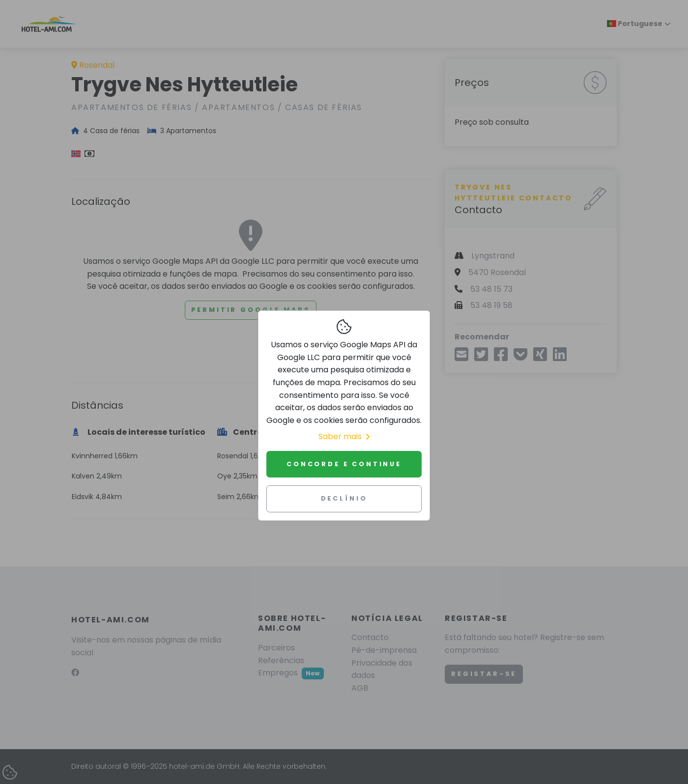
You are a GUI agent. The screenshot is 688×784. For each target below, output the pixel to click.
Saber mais (344, 436)
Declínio (344, 498)
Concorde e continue (344, 464)
